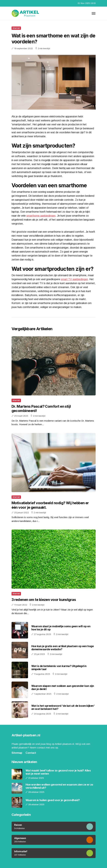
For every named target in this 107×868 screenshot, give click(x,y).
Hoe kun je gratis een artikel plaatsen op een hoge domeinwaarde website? (63, 648)
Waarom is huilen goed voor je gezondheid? (53, 800)
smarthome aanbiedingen (41, 216)
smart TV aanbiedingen (74, 279)
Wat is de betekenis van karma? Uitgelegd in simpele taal (59, 668)
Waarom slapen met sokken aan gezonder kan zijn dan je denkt (63, 687)
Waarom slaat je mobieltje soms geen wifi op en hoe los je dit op (61, 628)
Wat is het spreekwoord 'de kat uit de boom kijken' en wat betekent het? (63, 707)
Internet (16, 28)
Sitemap (17, 753)
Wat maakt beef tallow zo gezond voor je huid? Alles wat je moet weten (58, 772)
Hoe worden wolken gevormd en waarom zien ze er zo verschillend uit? (59, 786)
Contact (31, 753)
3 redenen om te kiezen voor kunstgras (44, 600)
